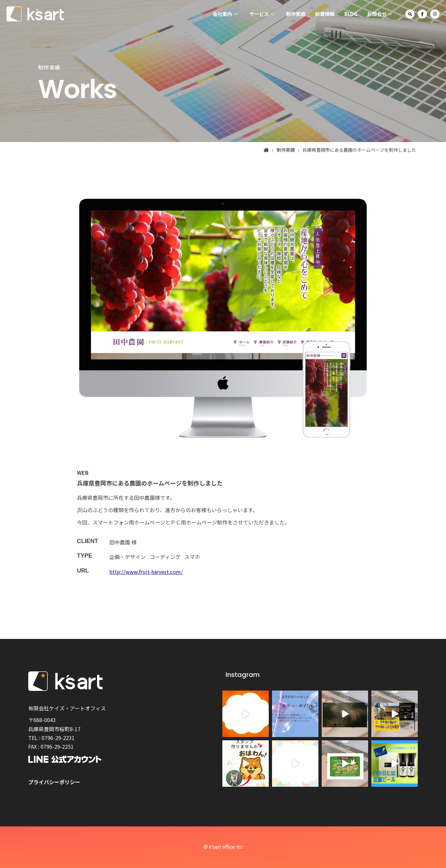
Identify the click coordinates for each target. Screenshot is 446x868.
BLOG (351, 14)
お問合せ (380, 14)
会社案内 (225, 14)
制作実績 (296, 14)
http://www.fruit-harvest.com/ (146, 572)
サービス (262, 14)
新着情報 (325, 14)
